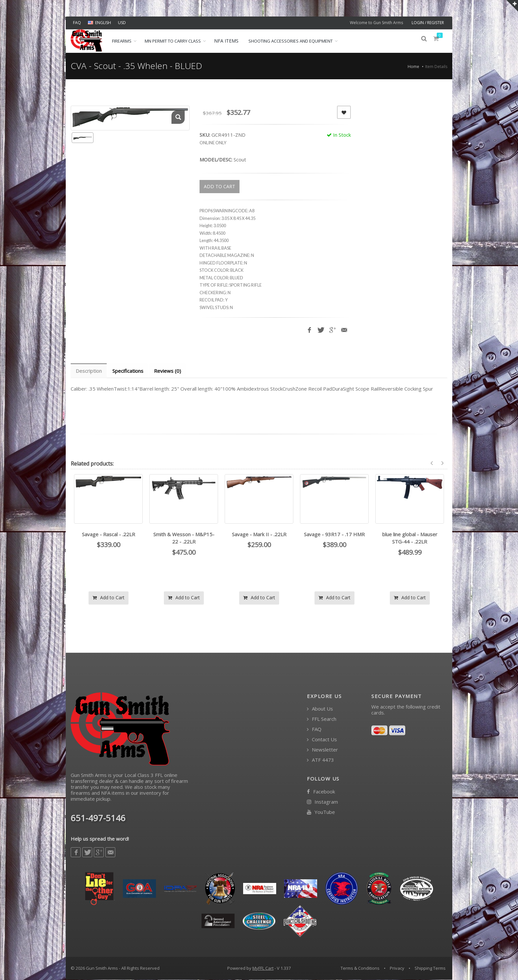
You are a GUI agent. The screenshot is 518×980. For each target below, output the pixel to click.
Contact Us (322, 740)
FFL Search (322, 719)
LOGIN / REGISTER (428, 23)
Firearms (122, 41)
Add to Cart (109, 598)
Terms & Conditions (360, 968)
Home (413, 67)
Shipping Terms (430, 968)
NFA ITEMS (226, 41)
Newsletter (322, 750)
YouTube (321, 812)
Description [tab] (89, 371)
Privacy (397, 968)
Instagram (322, 802)
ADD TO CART (220, 186)
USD (122, 23)
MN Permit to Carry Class (173, 41)
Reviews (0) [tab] (169, 371)
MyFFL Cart (263, 968)
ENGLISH (99, 23)
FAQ (77, 23)
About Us (320, 709)
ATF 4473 (320, 760)
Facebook (321, 792)
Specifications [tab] (129, 371)
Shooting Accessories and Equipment (291, 41)
